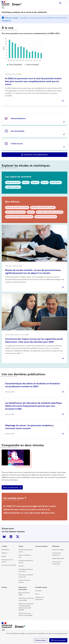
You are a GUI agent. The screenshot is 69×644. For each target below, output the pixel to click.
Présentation (6, 550)
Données (4, 587)
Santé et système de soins (15, 212)
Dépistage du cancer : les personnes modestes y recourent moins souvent (29, 427)
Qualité (4, 556)
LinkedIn (11, 537)
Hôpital (26, 182)
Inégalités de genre (13, 187)
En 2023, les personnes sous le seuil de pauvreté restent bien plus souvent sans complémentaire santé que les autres (33, 81)
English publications (58, 558)
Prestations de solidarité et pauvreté (19, 217)
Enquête (5, 20)
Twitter (18, 537)
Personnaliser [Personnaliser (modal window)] (41, 640)
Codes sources (17, 144)
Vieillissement (56, 182)
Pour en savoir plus (11, 487)
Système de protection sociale (17, 207)
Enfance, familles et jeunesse (46, 217)
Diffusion (4, 553)
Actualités (38, 591)
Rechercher (60, 3)
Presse (37, 594)
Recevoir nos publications (36, 155)
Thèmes (21, 546)
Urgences (35, 182)
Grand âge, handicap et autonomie (50, 212)
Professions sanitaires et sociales (43, 207)
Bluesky (4, 537)
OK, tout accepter (58, 640)
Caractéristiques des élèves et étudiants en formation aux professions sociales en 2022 (33, 385)
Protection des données (9, 565)
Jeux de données (18, 131)
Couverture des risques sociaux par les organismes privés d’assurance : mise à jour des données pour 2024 (34, 340)
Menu (66, 3)
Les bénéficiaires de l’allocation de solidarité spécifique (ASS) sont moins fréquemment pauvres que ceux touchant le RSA (34, 406)
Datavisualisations (18, 118)
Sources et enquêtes (41, 546)
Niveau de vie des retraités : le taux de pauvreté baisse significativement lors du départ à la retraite (33, 272)
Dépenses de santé (13, 182)
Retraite (45, 182)
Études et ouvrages (58, 550)
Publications (56, 546)
